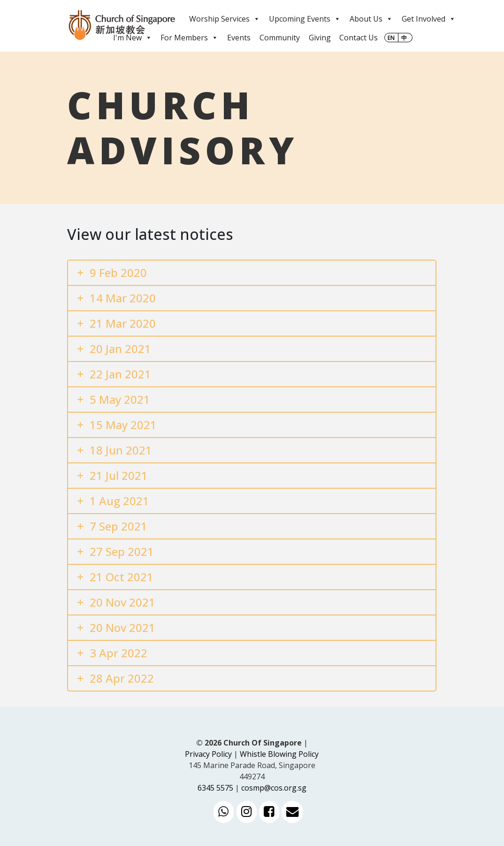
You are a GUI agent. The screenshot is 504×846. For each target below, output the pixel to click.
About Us (371, 19)
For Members (189, 38)
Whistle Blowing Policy (279, 754)
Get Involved (429, 19)
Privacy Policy (208, 754)
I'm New (133, 38)
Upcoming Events (305, 19)
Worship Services (225, 19)
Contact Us (359, 38)
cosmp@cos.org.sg (274, 788)
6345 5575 (215, 788)
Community (280, 38)
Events (239, 38)
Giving (320, 38)
